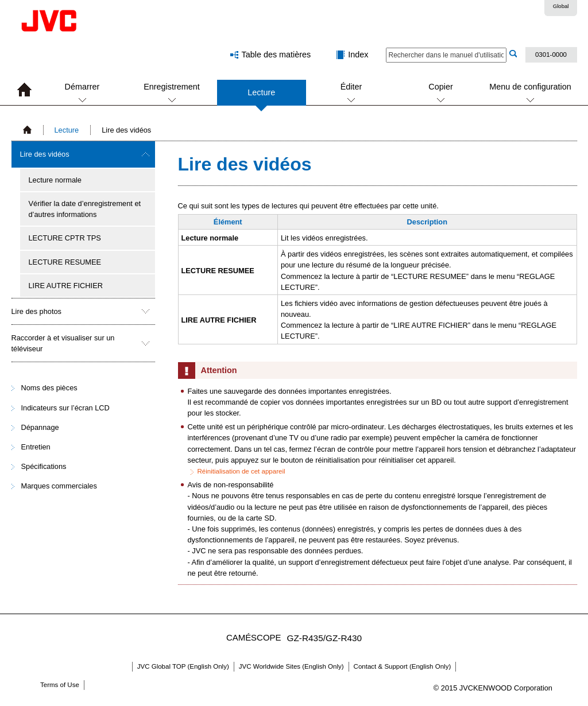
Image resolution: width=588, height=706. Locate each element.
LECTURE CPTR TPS (65, 238)
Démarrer (82, 87)
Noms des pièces (49, 388)
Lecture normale (55, 180)
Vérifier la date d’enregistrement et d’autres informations (85, 209)
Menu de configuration (530, 87)
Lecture (261, 97)
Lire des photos (37, 311)
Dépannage (40, 427)
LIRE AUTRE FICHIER (66, 286)
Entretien (36, 447)
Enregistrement (172, 87)
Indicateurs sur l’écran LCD (65, 408)
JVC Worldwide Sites (291, 666)
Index (358, 55)
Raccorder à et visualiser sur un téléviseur (63, 343)
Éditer (351, 87)
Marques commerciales (59, 486)
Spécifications (44, 466)
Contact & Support (403, 666)
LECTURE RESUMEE (65, 262)
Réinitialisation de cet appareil (241, 471)
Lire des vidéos (45, 154)
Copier (440, 87)
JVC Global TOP (183, 666)
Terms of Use (60, 685)
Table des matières (276, 55)
